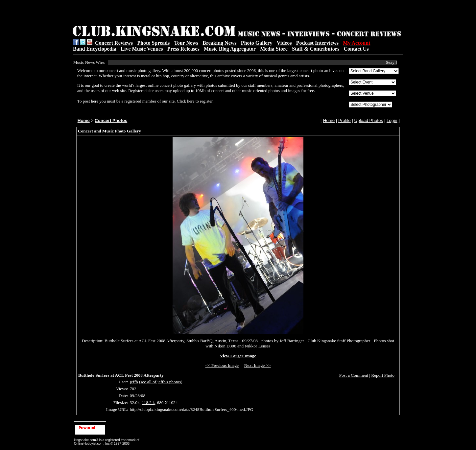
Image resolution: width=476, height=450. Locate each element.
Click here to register (195, 101)
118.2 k (148, 403)
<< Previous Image (222, 365)
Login (392, 120)
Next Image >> (258, 365)
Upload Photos (369, 120)
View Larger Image (238, 356)
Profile (345, 120)
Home (84, 120)
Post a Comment (354, 375)
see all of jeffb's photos (161, 382)
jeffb (134, 382)
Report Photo (383, 375)
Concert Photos (111, 120)
